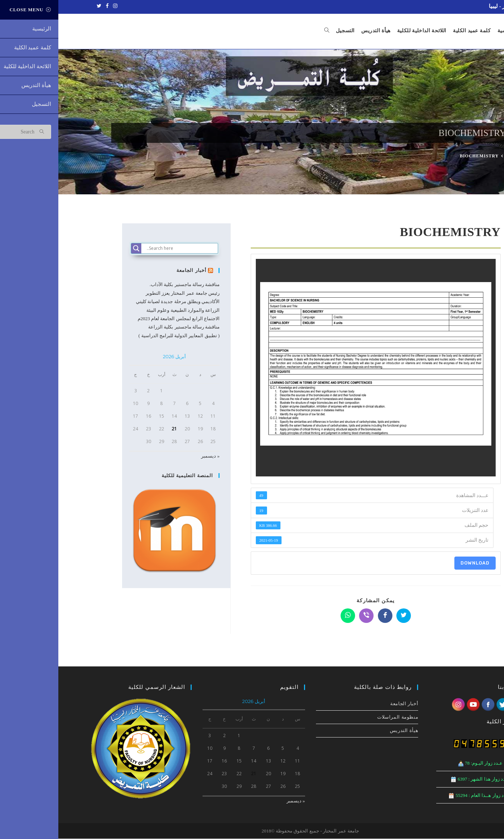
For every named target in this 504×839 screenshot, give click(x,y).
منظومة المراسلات (339, 717)
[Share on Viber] (308, 616)
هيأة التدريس (346, 731)
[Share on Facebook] (327, 616)
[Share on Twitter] (345, 616)
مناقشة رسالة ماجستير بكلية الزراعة (126, 327)
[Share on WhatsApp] (290, 616)
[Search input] (123, 249)
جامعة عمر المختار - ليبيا (458, 6)
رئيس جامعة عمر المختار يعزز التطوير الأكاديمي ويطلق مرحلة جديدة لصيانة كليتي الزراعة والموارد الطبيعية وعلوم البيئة (119, 302)
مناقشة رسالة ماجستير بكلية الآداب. (126, 285)
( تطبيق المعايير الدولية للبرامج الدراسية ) (121, 336)
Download (417, 563)
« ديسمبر (152, 456)
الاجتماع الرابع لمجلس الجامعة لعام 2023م (120, 319)
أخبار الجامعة (133, 271)
